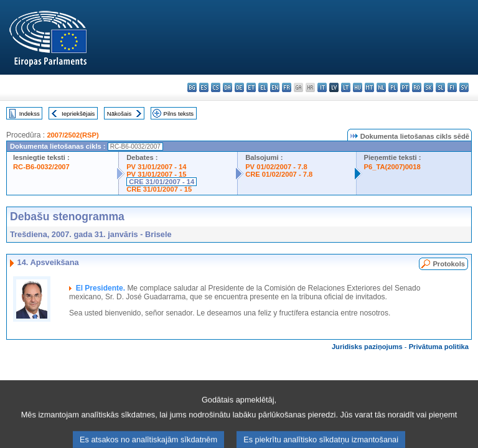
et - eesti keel (251, 87)
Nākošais (119, 114)
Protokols (449, 264)
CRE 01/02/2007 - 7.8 (279, 174)
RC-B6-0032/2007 (41, 167)
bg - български (192, 87)
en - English (275, 87)
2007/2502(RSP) (73, 135)
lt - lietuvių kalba (346, 87)
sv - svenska (464, 87)
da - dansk (227, 87)
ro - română (417, 87)
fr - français (287, 87)
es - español (204, 87)
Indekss (30, 114)
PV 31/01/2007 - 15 (156, 174)
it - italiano (322, 87)
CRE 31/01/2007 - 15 (159, 189)
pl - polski (393, 87)
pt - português (405, 87)
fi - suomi (452, 87)
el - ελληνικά (263, 87)
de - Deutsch (239, 87)
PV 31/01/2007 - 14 (156, 167)
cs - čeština (216, 87)
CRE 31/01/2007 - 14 (162, 182)
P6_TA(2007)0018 (392, 167)
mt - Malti (369, 87)
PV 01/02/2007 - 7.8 (276, 167)
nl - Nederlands (381, 87)
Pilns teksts (179, 114)
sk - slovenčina (429, 87)
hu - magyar (358, 87)
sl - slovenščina (440, 87)
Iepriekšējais (78, 114)
